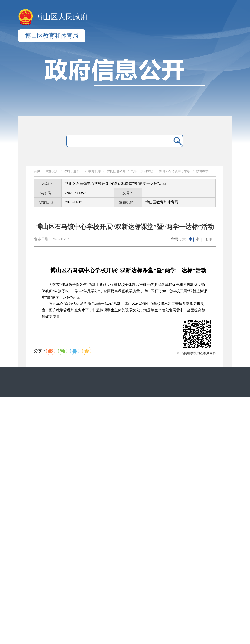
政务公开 (52, 171)
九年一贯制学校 (142, 171)
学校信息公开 (116, 171)
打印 (209, 239)
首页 (37, 171)
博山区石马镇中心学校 (175, 171)
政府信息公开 (73, 171)
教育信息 (95, 171)
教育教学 (202, 171)
